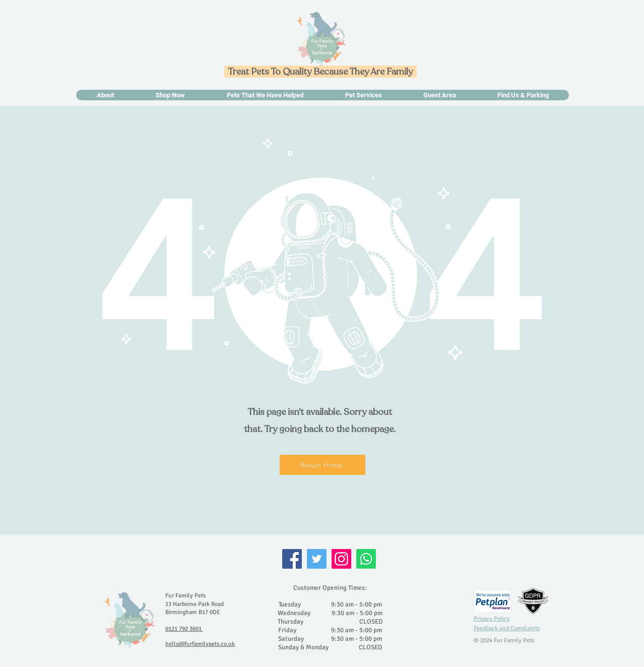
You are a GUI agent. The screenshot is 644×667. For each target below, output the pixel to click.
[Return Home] (323, 465)
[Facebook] (292, 559)
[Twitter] (317, 559)
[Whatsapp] (366, 559)
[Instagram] (341, 559)
